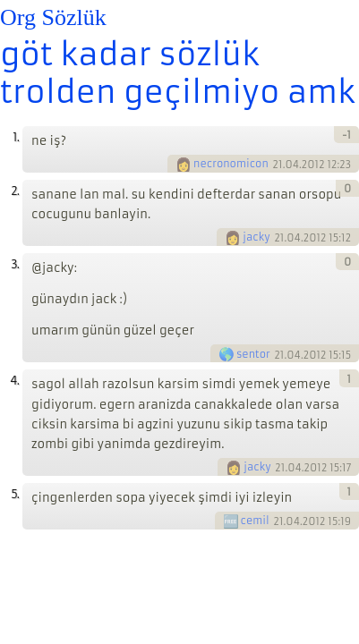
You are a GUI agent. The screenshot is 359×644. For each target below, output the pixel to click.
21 (278, 165)
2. (15, 191)
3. (15, 264)
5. (15, 494)
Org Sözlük (53, 17)
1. (16, 137)
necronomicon (231, 164)
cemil (255, 521)
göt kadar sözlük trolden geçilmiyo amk (178, 73)
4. (14, 381)
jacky (256, 237)
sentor (253, 354)
